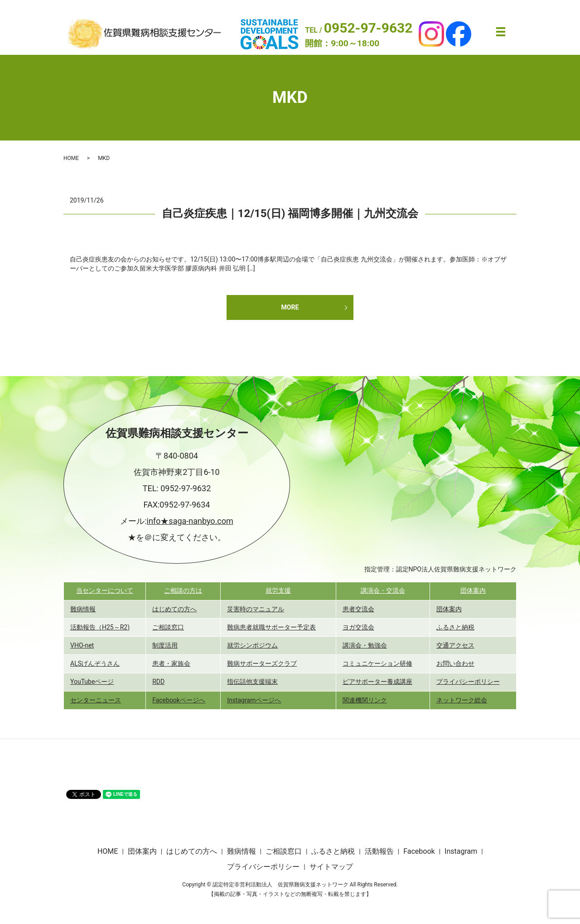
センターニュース (96, 700)
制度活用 (165, 645)
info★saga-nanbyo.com (190, 521)
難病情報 (83, 609)
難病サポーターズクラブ (262, 663)
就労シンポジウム (252, 645)
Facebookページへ (179, 700)
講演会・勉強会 (365, 645)
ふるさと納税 (455, 627)
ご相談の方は (183, 590)
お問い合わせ (455, 663)
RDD (158, 682)
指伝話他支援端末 (252, 682)
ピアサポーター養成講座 (377, 682)
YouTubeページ (92, 682)
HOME (71, 158)
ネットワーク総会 (462, 700)
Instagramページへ (254, 700)
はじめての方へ (174, 609)
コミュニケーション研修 (377, 663)
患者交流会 (358, 609)
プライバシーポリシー (468, 682)
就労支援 (278, 590)
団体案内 (473, 590)
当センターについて (105, 590)
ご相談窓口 (168, 627)
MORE (290, 307)
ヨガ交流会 (358, 627)
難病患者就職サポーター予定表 (271, 627)
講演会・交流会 (383, 590)
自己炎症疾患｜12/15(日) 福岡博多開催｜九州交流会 (290, 213)
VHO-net (82, 645)
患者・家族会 (171, 663)
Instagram (461, 851)
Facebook (419, 851)
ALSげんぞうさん (95, 663)
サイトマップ (331, 867)
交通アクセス (455, 645)
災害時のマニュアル (256, 609)
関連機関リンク (365, 700)
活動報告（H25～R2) (100, 627)
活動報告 (379, 851)
